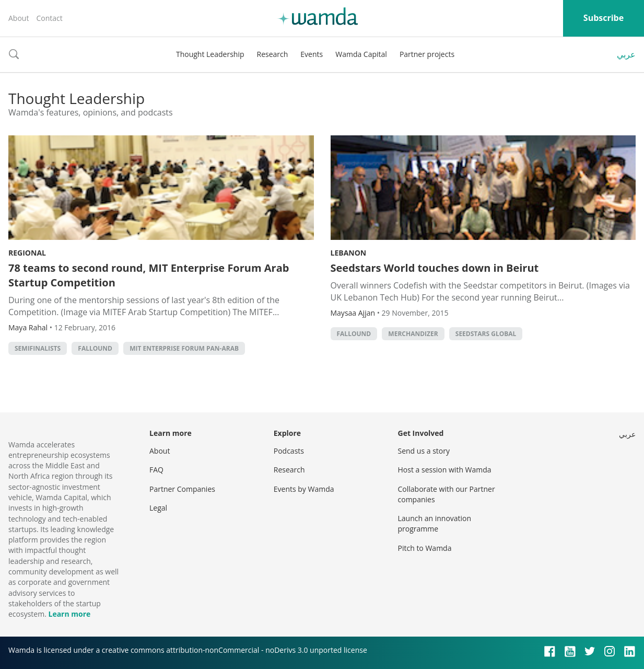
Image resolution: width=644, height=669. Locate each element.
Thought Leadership (210, 54)
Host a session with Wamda (445, 470)
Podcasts (289, 451)
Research (273, 54)
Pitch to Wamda (425, 548)
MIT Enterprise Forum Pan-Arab (184, 348)
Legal (158, 508)
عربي (626, 54)
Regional (27, 253)
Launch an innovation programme (435, 523)
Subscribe (604, 18)
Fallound (95, 348)
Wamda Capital (361, 54)
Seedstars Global (486, 334)
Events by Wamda (304, 489)
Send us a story (424, 451)
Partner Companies (182, 489)
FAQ (156, 470)
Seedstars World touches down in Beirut (435, 268)
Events (312, 54)
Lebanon (349, 253)
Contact (49, 18)
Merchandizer (413, 334)
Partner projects (427, 54)
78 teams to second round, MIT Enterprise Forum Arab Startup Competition (149, 275)
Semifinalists (38, 348)
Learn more (69, 614)
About (19, 18)
